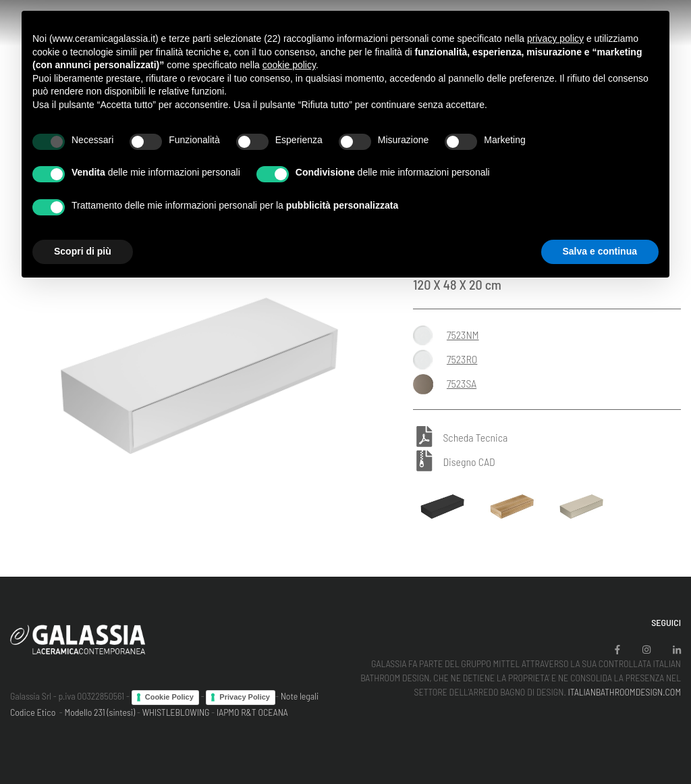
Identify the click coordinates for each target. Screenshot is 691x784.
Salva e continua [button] (600, 251)
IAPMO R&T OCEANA (252, 712)
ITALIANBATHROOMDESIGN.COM (624, 692)
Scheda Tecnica (475, 437)
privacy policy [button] (555, 38)
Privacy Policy (245, 697)
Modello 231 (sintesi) (100, 712)
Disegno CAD (469, 462)
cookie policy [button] (289, 65)
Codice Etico (33, 712)
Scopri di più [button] (83, 251)
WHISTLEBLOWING (176, 712)
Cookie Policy (169, 697)
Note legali (300, 696)
